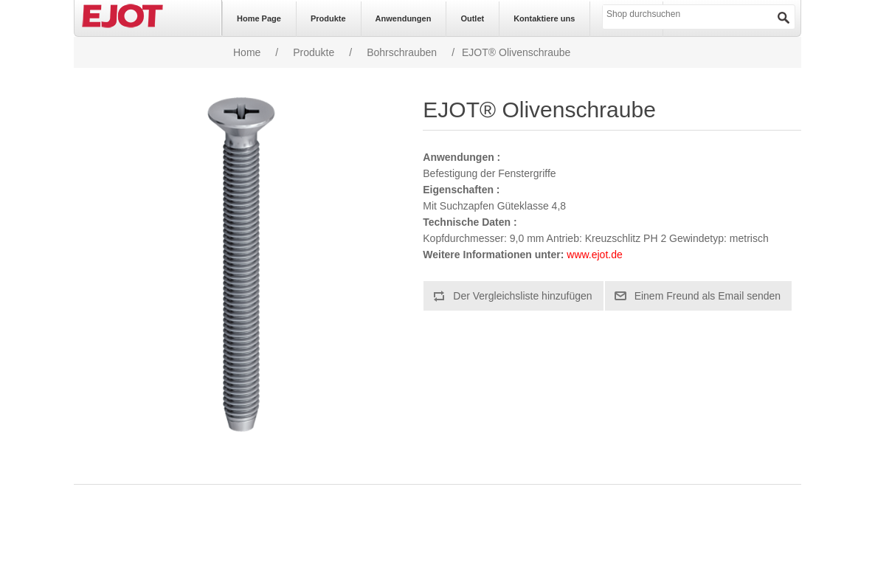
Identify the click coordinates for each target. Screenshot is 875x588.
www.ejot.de (594, 255)
